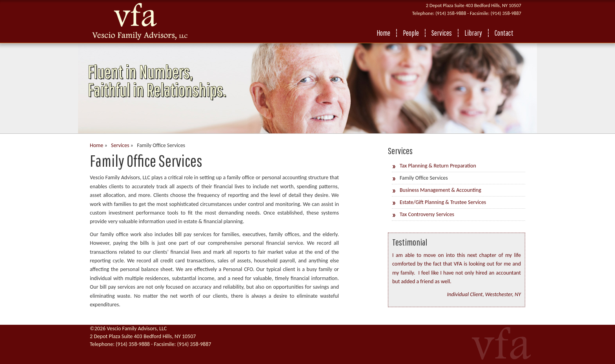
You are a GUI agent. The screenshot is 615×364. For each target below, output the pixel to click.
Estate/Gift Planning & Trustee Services (443, 202)
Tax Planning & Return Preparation (438, 166)
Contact (504, 33)
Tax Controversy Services (427, 214)
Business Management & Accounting (440, 190)
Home (383, 33)
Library (473, 33)
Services (442, 33)
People (411, 33)
